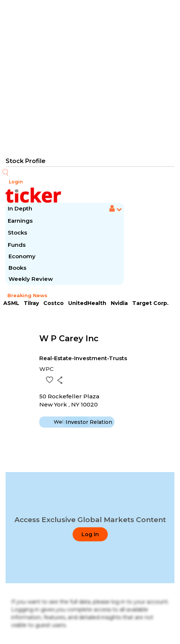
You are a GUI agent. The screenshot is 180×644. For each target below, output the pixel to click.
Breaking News (27, 295)
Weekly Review (31, 279)
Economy (22, 256)
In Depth (20, 208)
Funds (17, 245)
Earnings (21, 221)
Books (17, 268)
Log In (90, 534)
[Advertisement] (90, 78)
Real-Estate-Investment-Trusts (83, 358)
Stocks (17, 233)
